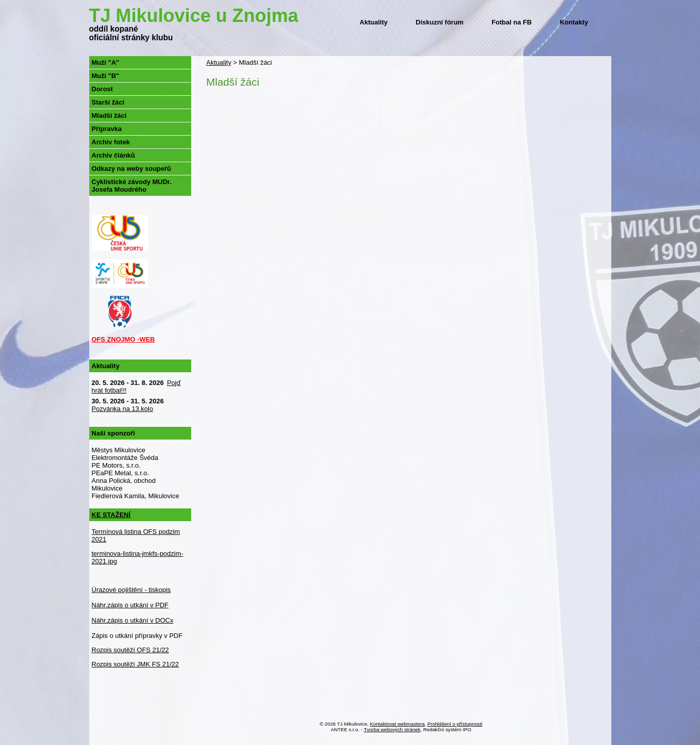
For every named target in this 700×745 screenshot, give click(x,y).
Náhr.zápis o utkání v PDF (130, 605)
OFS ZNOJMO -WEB (123, 339)
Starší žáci (108, 102)
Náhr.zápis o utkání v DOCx (133, 620)
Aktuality (373, 22)
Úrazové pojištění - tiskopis (131, 590)
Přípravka (107, 129)
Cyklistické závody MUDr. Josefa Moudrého (132, 186)
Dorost (102, 89)
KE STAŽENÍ (111, 515)
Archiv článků (113, 155)
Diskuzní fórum (439, 22)
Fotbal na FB (512, 22)
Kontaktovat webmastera (397, 724)
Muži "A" (106, 62)
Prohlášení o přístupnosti (455, 724)
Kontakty (574, 22)
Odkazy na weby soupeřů (132, 169)
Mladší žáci (109, 115)
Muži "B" (106, 76)
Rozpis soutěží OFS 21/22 (131, 650)
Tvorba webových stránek (392, 729)
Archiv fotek (111, 142)
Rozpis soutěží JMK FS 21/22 (135, 664)
